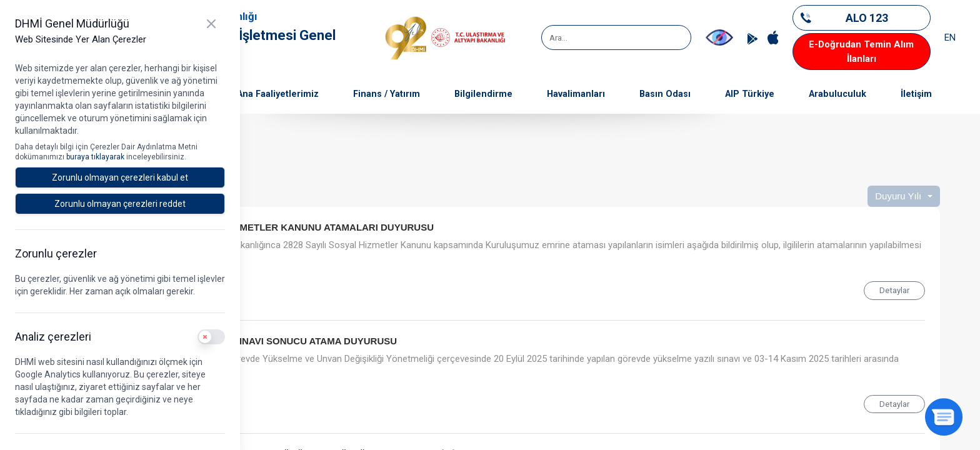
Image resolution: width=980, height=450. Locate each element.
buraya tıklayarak (96, 157)
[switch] (211, 337)
